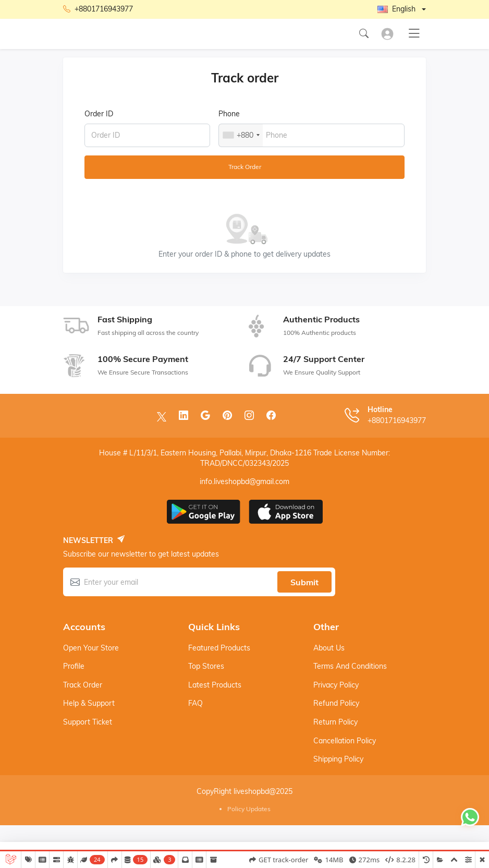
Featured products (219, 648)
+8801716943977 (98, 9)
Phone (229, 114)
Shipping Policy (338, 759)
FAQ (195, 703)
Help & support (89, 703)
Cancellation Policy (345, 741)
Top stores (206, 666)
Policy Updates (249, 809)
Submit (304, 582)
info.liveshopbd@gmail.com (244, 481)
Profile (74, 666)
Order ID (99, 114)
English (396, 9)
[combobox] (241, 135)
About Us (329, 648)
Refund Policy (336, 703)
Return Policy (335, 722)
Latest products (215, 685)
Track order (245, 167)
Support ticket (88, 722)
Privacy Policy (336, 685)
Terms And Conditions (350, 666)
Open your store (91, 648)
